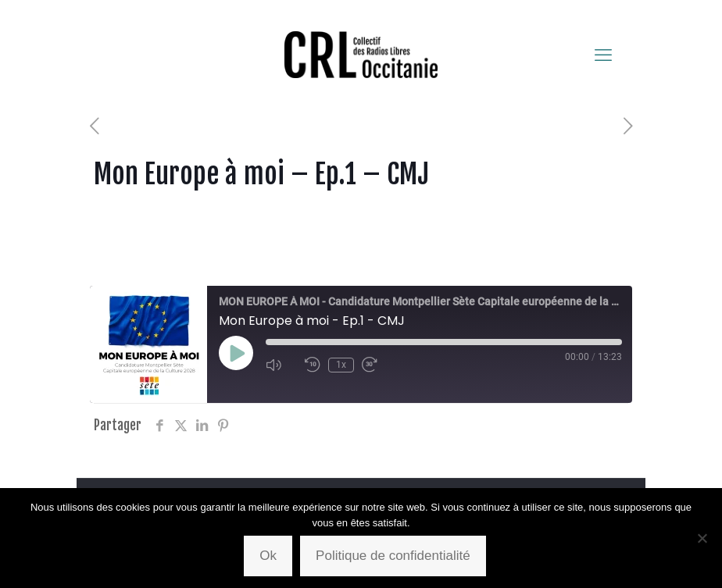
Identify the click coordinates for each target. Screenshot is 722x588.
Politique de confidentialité (393, 556)
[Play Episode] (236, 353)
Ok (268, 556)
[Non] (702, 538)
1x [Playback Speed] (341, 365)
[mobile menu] (603, 55)
